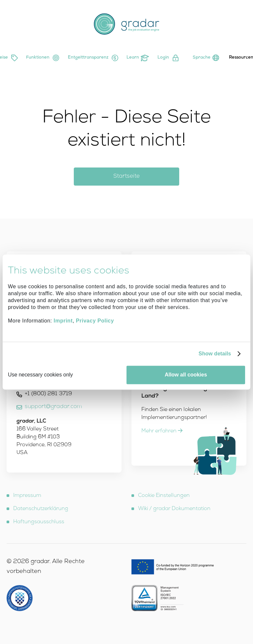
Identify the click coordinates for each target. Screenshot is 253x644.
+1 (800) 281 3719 (48, 394)
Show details (215, 354)
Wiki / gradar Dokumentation (174, 509)
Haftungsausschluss (39, 522)
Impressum (27, 496)
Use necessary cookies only (40, 375)
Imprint (63, 321)
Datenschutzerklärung (41, 509)
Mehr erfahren (162, 431)
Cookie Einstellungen (164, 496)
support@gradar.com (53, 407)
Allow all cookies (186, 375)
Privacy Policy (95, 321)
